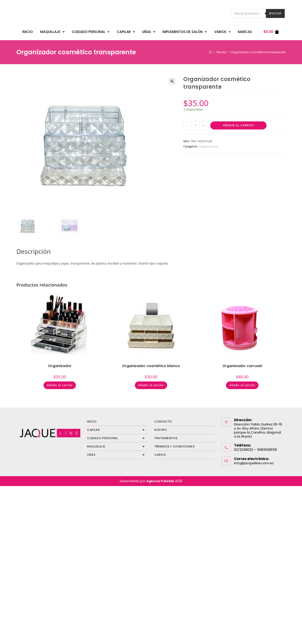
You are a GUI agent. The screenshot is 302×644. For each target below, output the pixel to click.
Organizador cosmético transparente (258, 50)
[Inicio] (210, 50)
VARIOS (222, 31)
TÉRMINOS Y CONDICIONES (174, 444)
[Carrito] (271, 31)
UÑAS (149, 31)
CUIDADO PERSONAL (91, 31)
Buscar (275, 13)
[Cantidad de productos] (195, 123)
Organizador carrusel (242, 364)
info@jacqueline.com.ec (254, 461)
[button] (172, 79)
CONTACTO (163, 419)
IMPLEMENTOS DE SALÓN (185, 31)
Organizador (60, 364)
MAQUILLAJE (52, 31)
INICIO (27, 31)
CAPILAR (126, 31)
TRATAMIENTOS (166, 436)
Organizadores (208, 144)
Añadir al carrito (238, 123)
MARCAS (245, 31)
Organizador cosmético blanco (151, 364)
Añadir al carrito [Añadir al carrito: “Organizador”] (60, 383)
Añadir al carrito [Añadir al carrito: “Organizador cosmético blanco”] (151, 383)
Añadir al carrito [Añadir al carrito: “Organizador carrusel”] (242, 383)
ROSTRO (161, 428)
